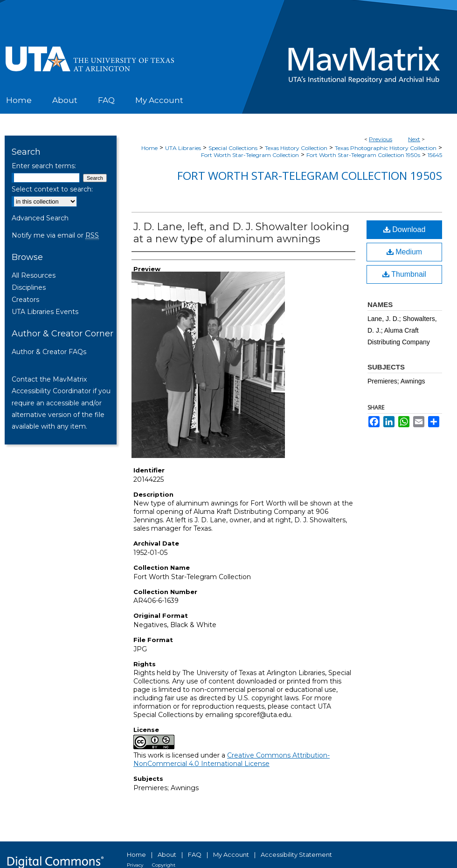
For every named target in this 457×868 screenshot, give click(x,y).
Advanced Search (40, 218)
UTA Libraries (183, 148)
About (167, 854)
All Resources (34, 275)
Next (414, 139)
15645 (435, 155)
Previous (381, 139)
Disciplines (29, 287)
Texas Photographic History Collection (386, 148)
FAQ (195, 854)
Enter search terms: (44, 166)
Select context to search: (52, 189)
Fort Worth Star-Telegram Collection (250, 155)
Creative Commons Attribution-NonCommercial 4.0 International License (232, 759)
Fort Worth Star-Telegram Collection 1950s (363, 155)
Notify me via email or (55, 235)
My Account (231, 854)
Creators (25, 300)
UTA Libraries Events (45, 312)
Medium (404, 252)
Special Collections (233, 148)
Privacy (135, 865)
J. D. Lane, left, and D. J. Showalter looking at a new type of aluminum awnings (241, 233)
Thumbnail (404, 274)
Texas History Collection (296, 148)
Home (149, 148)
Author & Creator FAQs (49, 352)
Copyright (164, 865)
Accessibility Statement (296, 854)
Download (405, 229)
